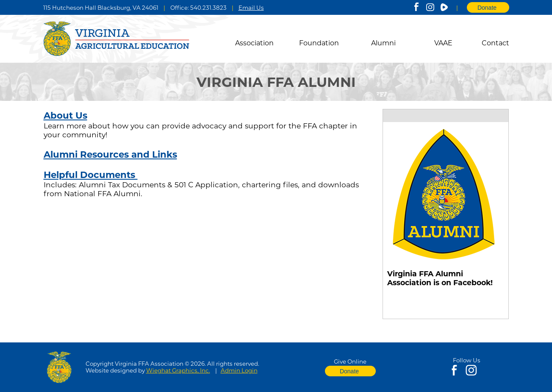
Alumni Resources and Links (110, 154)
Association (254, 43)
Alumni (383, 43)
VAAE (443, 43)
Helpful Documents (91, 175)
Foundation (319, 43)
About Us (65, 115)
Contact (495, 43)
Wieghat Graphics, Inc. (178, 370)
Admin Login (239, 370)
